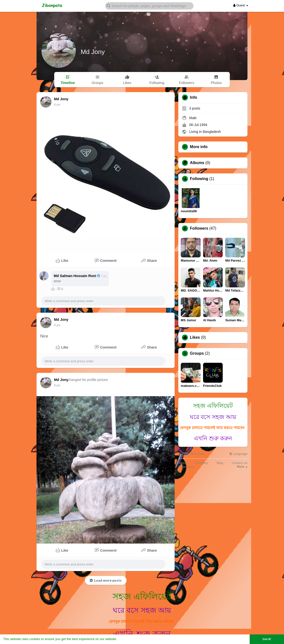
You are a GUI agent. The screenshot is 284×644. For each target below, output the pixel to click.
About (182, 463)
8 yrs (57, 105)
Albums (197, 163)
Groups (197, 353)
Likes (195, 337)
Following (199, 179)
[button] (149, 6)
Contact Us (240, 463)
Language (238, 454)
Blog (220, 463)
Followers (199, 228)
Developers (186, 467)
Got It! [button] (267, 639)
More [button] (242, 467)
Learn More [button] (127, 639)
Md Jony (93, 52)
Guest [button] (241, 5)
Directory (202, 463)
